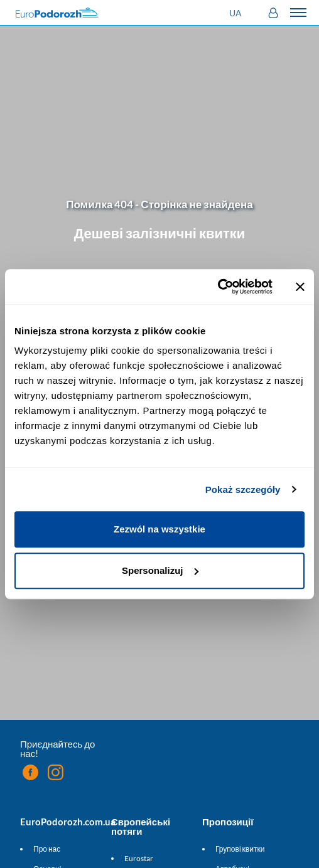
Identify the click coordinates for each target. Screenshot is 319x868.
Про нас (47, 849)
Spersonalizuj (160, 570)
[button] (237, 13)
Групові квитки (240, 849)
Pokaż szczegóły (243, 490)
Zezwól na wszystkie (159, 529)
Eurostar (139, 858)
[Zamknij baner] (300, 287)
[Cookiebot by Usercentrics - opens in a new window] (218, 287)
